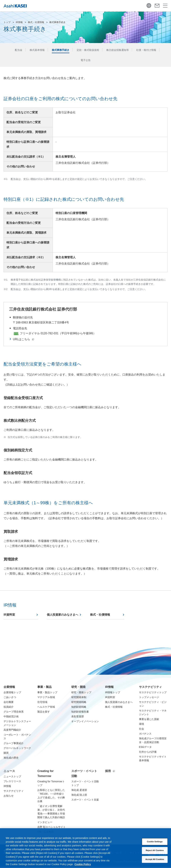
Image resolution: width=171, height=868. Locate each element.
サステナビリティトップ (153, 694)
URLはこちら (23, 340)
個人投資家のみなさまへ (63, 616)
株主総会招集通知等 (121, 50)
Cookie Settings (155, 846)
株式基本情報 (32, 50)
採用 (110, 772)
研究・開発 (78, 688)
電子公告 (86, 61)
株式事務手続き (58, 50)
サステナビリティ (150, 688)
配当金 (12, 50)
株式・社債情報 (36, 22)
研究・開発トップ (81, 694)
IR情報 (19, 22)
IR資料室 (9, 616)
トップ (7, 22)
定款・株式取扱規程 (88, 50)
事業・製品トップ (47, 694)
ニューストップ (12, 778)
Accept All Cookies (155, 863)
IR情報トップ (113, 694)
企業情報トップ (12, 694)
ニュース (9, 772)
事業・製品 (44, 688)
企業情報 (9, 688)
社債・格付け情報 (152, 50)
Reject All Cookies (155, 854)
